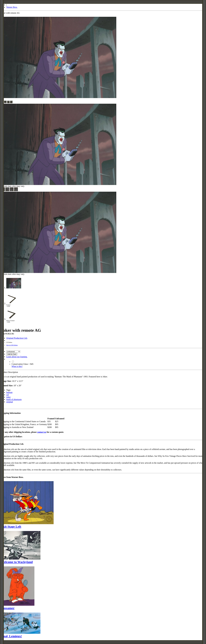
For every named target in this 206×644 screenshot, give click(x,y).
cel (8, 395)
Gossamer (8, 608)
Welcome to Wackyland (17, 562)
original (10, 402)
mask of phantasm (14, 399)
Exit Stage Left (11, 527)
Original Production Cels (17, 338)
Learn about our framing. (17, 357)
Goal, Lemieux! (11, 636)
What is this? (17, 366)
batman (9, 392)
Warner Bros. (12, 7)
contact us (42, 432)
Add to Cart (12, 354)
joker (8, 397)
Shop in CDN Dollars (12, 345)
